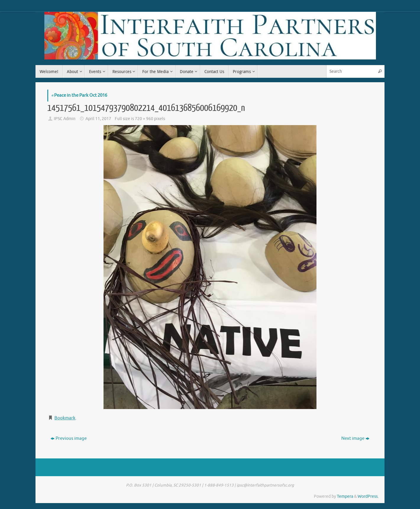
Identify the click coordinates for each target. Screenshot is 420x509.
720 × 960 (144, 119)
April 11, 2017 (98, 119)
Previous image (69, 438)
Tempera (345, 496)
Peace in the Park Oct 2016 (79, 95)
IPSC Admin (65, 119)
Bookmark (65, 418)
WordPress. (368, 496)
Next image (355, 438)
